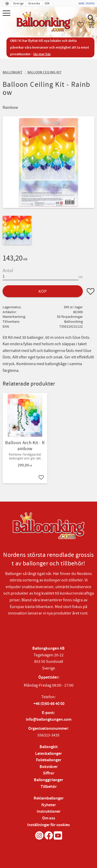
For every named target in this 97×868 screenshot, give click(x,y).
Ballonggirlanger (48, 780)
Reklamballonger (49, 798)
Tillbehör (49, 787)
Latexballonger (48, 754)
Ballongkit (49, 747)
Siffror (49, 773)
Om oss (49, 818)
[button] (7, 14)
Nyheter (49, 805)
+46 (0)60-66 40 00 (49, 704)
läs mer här (42, 54)
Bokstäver (49, 767)
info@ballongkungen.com (49, 720)
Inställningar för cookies (48, 825)
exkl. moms (87, 3)
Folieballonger (49, 760)
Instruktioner (49, 812)
